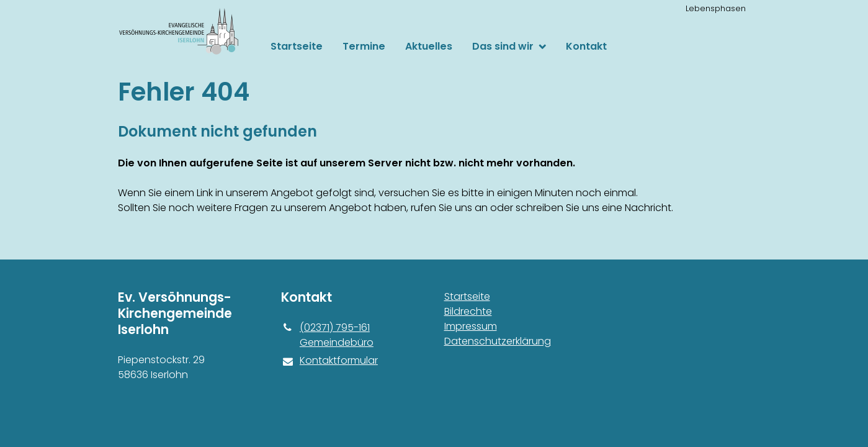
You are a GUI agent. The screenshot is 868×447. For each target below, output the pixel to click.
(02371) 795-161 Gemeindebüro (327, 335)
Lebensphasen (716, 8)
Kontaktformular (329, 361)
